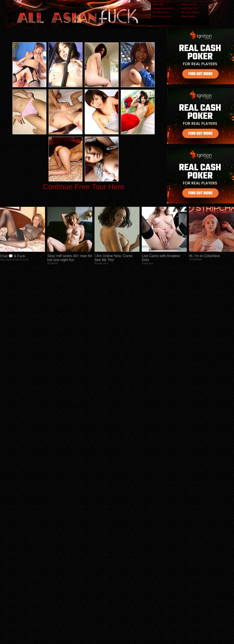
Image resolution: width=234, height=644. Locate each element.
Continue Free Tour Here (84, 187)
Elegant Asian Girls (163, 8)
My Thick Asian (161, 12)
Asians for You (189, 4)
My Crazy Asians (190, 12)
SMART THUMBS (125, 557)
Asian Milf (158, 4)
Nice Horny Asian (162, 16)
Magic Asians (188, 16)
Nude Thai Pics (189, 8)
